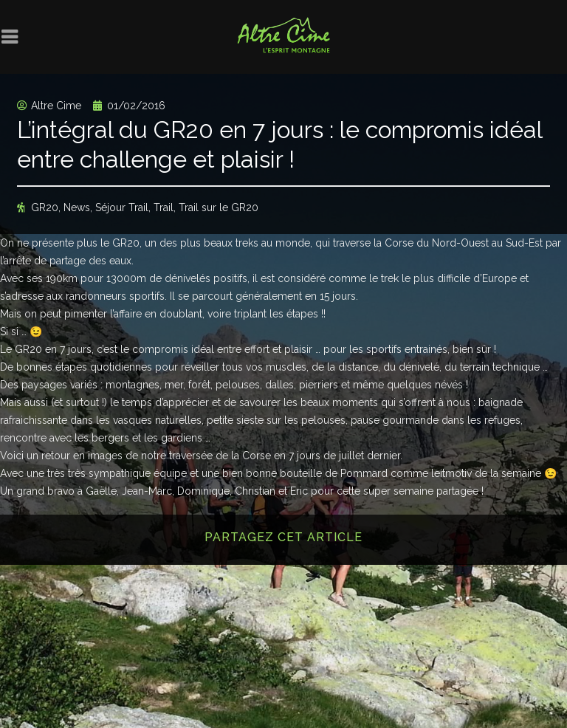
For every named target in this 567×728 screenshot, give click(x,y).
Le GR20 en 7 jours (46, 349)
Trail (164, 207)
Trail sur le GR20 (219, 207)
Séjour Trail (122, 207)
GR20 (45, 207)
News (77, 207)
